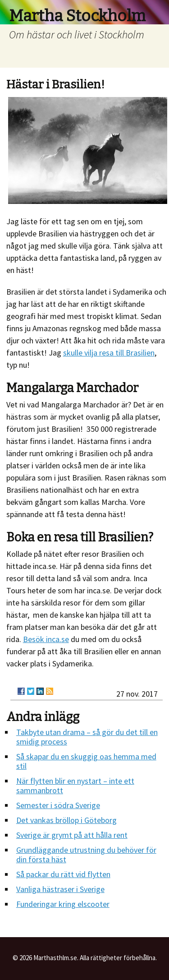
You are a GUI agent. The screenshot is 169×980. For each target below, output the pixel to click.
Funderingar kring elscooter (63, 904)
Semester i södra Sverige (58, 805)
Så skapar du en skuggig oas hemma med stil (86, 761)
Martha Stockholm (77, 16)
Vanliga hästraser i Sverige (60, 889)
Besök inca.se (46, 639)
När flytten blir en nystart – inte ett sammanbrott (75, 786)
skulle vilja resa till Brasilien (109, 353)
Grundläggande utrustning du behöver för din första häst (86, 855)
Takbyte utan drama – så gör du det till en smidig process (87, 737)
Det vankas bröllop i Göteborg (66, 820)
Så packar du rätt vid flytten (63, 874)
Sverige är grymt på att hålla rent (72, 835)
